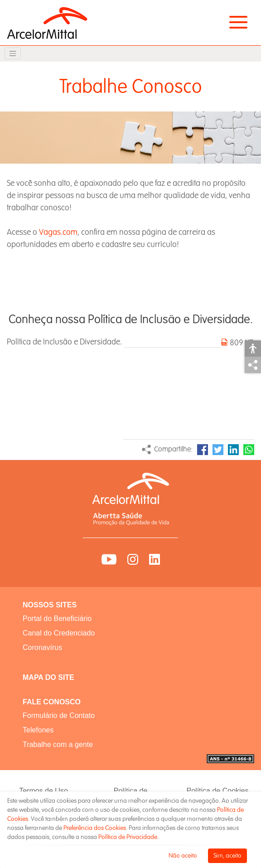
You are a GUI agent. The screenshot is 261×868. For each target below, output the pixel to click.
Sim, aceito (227, 856)
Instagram (133, 559)
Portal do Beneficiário (57, 618)
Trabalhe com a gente (58, 744)
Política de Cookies (218, 791)
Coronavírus (42, 647)
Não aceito (183, 856)
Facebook (203, 450)
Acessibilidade (253, 349)
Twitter (218, 450)
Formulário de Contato (59, 715)
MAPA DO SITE (48, 677)
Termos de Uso (43, 791)
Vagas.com (58, 232)
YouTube (109, 559)
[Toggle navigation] (13, 53)
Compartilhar (253, 365)
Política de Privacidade (128, 837)
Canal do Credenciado (59, 633)
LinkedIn (233, 450)
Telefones (38, 730)
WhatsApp (249, 450)
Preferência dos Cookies (95, 828)
